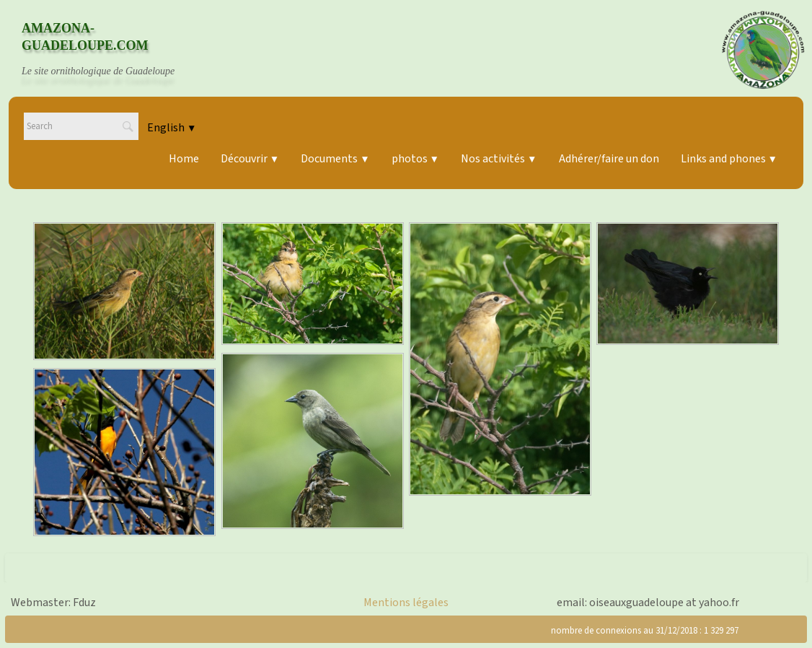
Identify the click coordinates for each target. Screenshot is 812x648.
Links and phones (729, 159)
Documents (335, 159)
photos (415, 159)
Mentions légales (406, 603)
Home (184, 159)
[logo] (112, 50)
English (172, 128)
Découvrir (250, 159)
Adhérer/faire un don (609, 159)
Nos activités (499, 159)
